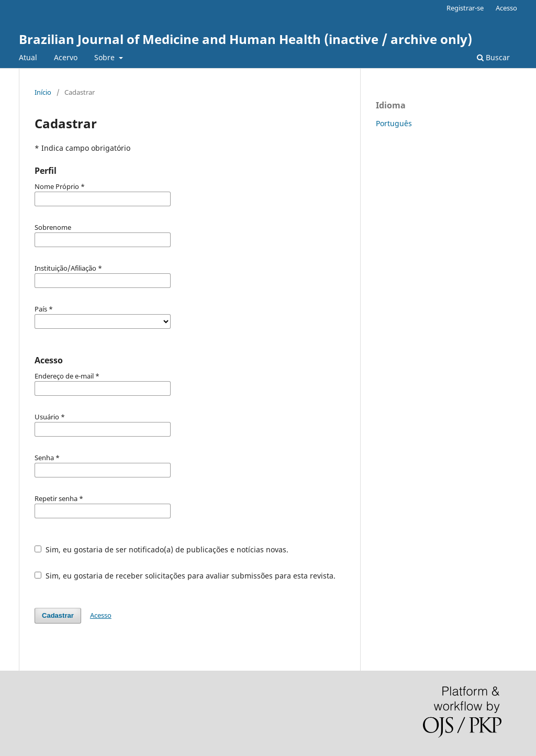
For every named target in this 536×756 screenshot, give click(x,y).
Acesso (506, 8)
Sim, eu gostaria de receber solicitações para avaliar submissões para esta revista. (185, 576)
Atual (28, 57)
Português (394, 123)
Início (43, 92)
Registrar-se (465, 8)
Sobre (105, 57)
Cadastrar (58, 615)
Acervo (66, 57)
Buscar (493, 57)
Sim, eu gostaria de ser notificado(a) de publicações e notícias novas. (161, 549)
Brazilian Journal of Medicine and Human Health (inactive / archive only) (245, 39)
